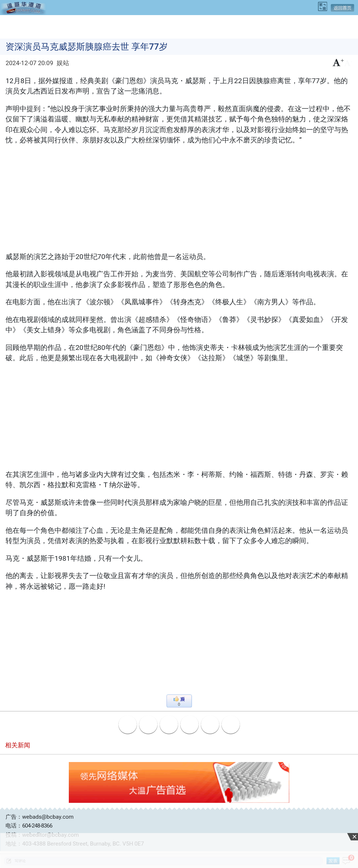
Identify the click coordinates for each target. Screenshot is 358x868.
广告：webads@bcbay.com (40, 817)
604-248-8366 (37, 826)
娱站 (63, 63)
